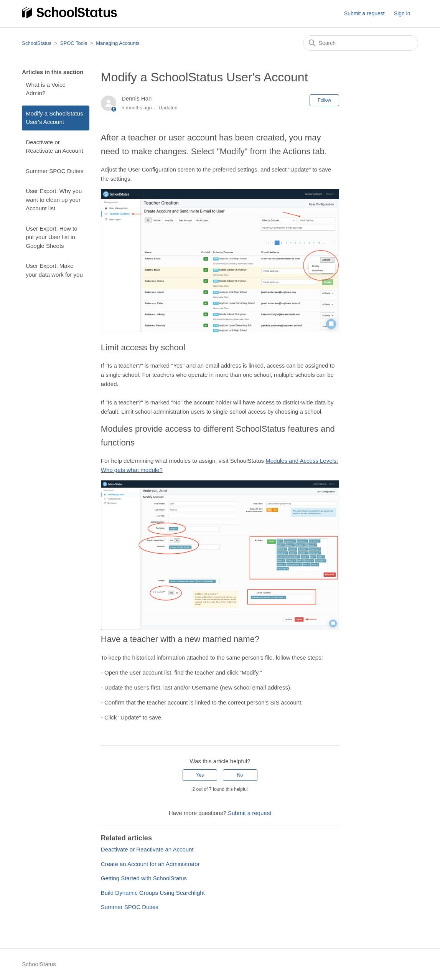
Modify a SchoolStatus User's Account (54, 118)
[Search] (361, 43)
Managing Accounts (118, 43)
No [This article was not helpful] (240, 775)
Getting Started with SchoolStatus (144, 878)
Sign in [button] (402, 13)
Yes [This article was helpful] (200, 775)
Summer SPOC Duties (54, 171)
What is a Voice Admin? (45, 89)
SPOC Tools (74, 43)
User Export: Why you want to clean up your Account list (54, 200)
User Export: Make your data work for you (54, 270)
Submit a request (364, 13)
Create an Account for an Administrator (150, 864)
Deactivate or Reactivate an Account (54, 147)
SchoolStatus (37, 43)
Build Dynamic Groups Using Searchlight (153, 893)
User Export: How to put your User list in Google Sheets (51, 237)
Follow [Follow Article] (324, 100)
